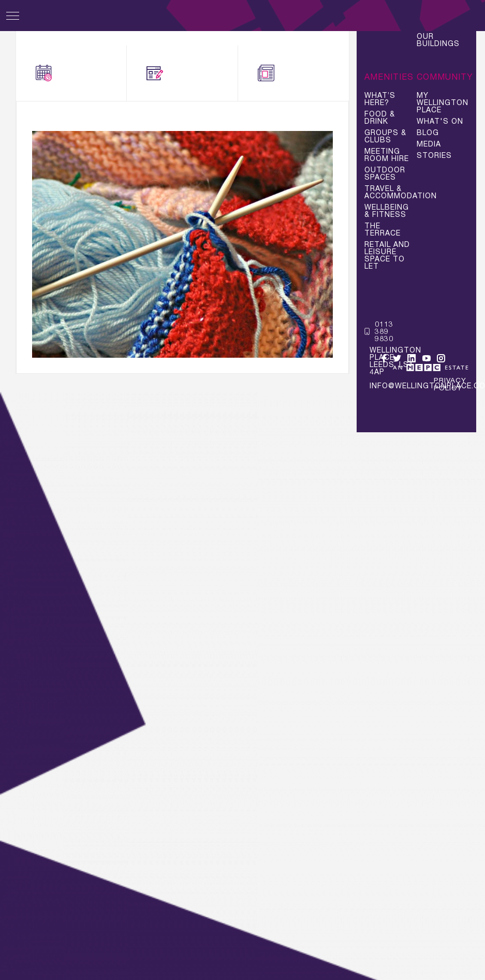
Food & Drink (380, 118)
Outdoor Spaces (385, 173)
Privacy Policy (450, 384)
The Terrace (383, 229)
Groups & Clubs (385, 136)
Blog (428, 133)
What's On (71, 74)
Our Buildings (438, 40)
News (282, 74)
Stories (434, 155)
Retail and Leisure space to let (387, 255)
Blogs (173, 74)
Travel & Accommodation (390, 192)
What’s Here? (380, 99)
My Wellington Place (443, 103)
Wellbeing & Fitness (387, 211)
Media (429, 144)
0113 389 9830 (379, 331)
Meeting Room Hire (387, 155)
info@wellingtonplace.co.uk (384, 385)
